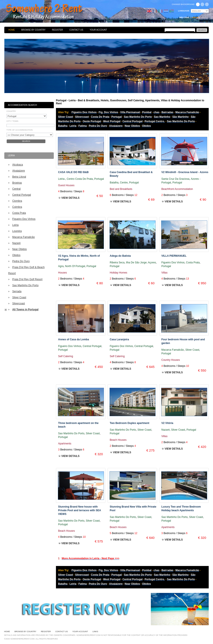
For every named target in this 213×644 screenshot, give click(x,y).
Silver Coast (19, 297)
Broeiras (17, 183)
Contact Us (76, 30)
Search (26, 141)
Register (57, 30)
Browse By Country (33, 30)
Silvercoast (19, 303)
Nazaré (16, 243)
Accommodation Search (22, 105)
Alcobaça (18, 165)
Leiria (15, 225)
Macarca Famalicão (24, 237)
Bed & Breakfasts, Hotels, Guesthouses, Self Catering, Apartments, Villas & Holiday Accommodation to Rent (49, 12)
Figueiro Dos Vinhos (24, 219)
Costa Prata (19, 213)
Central (16, 189)
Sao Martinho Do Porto (25, 285)
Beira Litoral (19, 177)
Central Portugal (22, 195)
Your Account (98, 30)
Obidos (16, 255)
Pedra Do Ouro (21, 261)
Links (95, 631)
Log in (195, 17)
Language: (184, 11)
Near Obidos (19, 249)
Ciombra (17, 201)
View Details (70, 198)
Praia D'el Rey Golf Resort (27, 279)
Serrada (17, 291)
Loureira (17, 231)
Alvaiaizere (19, 171)
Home (12, 30)
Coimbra (17, 207)
